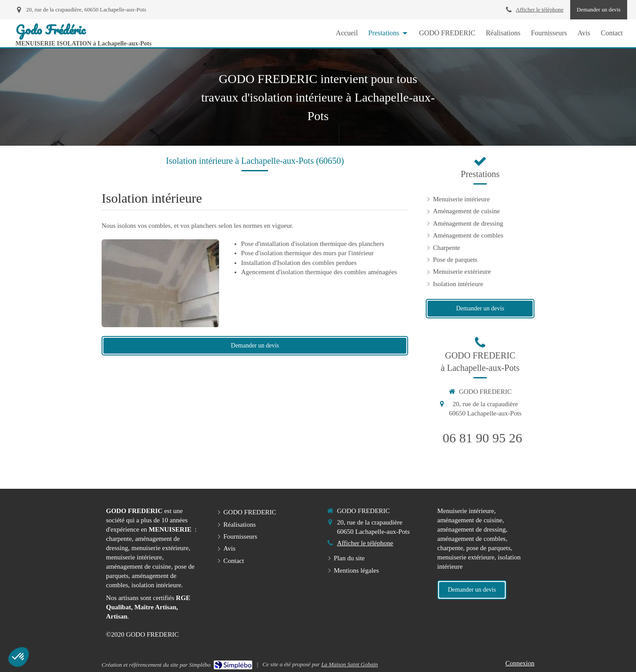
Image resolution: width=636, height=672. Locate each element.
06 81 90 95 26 (482, 438)
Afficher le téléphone (540, 10)
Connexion (520, 663)
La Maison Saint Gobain (349, 664)
